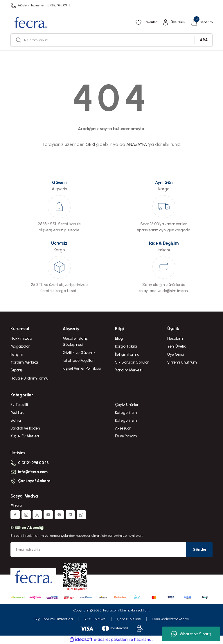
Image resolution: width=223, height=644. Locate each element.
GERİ (90, 144)
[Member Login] (173, 22)
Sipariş (17, 370)
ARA (204, 40)
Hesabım (175, 338)
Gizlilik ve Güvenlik (79, 353)
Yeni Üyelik (177, 346)
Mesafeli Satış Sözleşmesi (75, 341)
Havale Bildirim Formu (29, 378)
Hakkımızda (21, 338)
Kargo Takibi (126, 346)
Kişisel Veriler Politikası (82, 368)
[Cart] (201, 22)
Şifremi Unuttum (182, 362)
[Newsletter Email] (111, 550)
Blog (119, 338)
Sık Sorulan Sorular (132, 362)
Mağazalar (20, 346)
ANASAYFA (137, 144)
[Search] (111, 40)
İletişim (17, 354)
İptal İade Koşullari (79, 360)
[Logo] (30, 22)
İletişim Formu (127, 354)
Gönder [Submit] (199, 550)
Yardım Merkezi (24, 362)
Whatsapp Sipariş (191, 634)
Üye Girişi (176, 354)
